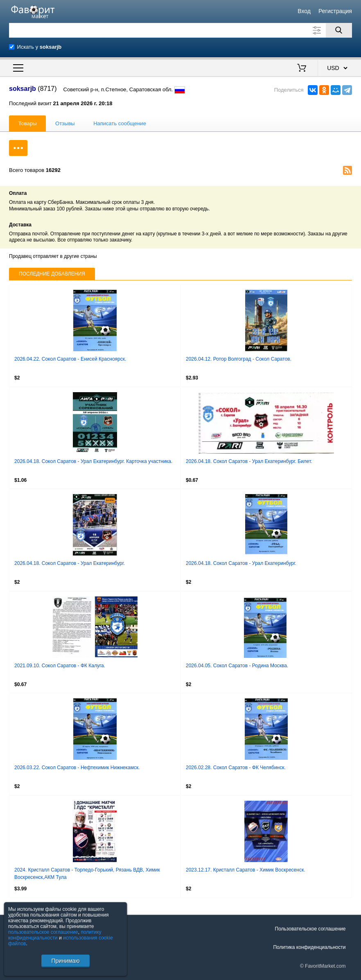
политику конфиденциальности (55, 935)
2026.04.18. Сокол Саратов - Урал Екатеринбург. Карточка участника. (93, 461)
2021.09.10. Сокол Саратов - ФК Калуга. (60, 666)
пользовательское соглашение (43, 932)
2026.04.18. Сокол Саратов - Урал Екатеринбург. (70, 563)
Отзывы (65, 123)
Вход (304, 11)
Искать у (39, 47)
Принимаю (65, 961)
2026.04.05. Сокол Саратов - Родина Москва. (237, 666)
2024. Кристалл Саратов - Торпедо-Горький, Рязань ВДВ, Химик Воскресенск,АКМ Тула (87, 874)
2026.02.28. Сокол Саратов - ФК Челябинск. (236, 768)
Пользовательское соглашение (310, 929)
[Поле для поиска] (180, 30)
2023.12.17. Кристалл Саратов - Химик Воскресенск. (246, 870)
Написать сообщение (120, 123)
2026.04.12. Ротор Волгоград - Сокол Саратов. (239, 359)
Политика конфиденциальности (309, 947)
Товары (28, 123)
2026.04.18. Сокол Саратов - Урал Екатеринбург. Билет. (249, 461)
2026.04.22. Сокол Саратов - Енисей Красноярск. (70, 359)
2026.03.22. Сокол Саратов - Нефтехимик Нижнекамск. (77, 768)
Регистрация (335, 11)
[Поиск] (339, 30)
